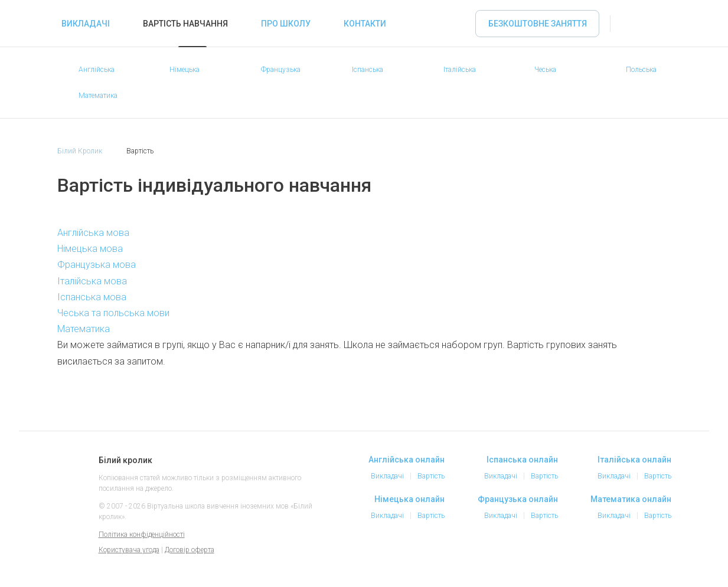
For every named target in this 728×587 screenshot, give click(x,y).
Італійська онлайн (634, 460)
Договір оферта (190, 550)
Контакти (365, 24)
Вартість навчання (185, 24)
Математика (84, 329)
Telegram (635, 556)
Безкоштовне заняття (538, 24)
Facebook (587, 556)
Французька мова (97, 265)
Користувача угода (129, 550)
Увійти (631, 24)
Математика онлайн (631, 499)
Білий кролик (71, 473)
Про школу (286, 24)
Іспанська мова (92, 297)
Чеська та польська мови (113, 313)
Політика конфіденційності (142, 534)
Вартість (431, 476)
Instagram (611, 556)
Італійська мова (92, 281)
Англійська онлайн (407, 460)
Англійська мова (93, 233)
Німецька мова (90, 249)
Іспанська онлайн (522, 460)
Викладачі (86, 24)
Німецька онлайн (409, 499)
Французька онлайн (518, 499)
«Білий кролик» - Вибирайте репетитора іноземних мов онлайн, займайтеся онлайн (31, 24)
